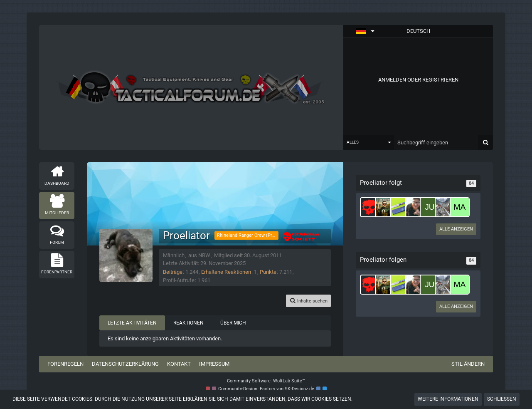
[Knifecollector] (400, 207)
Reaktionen (188, 323)
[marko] (460, 207)
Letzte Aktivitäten (132, 323)
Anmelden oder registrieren (418, 80)
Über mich (233, 323)
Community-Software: (266, 381)
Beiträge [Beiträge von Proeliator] (173, 272)
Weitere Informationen (448, 399)
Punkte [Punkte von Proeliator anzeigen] (268, 272)
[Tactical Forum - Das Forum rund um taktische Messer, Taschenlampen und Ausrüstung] (191, 87)
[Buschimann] (415, 207)
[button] (418, 31)
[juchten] (430, 207)
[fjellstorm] (445, 207)
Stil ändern (468, 364)
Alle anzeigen (456, 229)
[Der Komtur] (385, 207)
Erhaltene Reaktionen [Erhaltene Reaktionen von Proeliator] (226, 272)
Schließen (502, 399)
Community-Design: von (266, 389)
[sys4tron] (370, 207)
